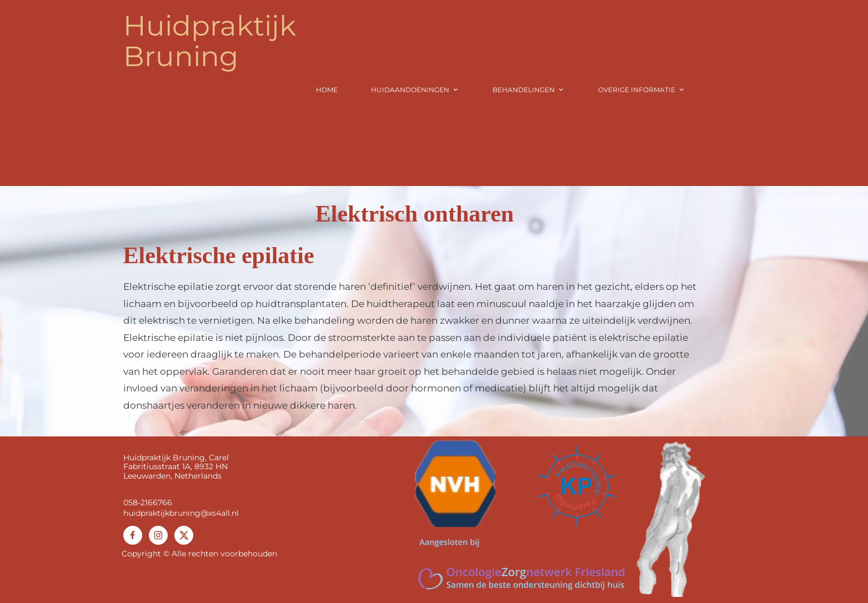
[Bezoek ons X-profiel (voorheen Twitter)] (184, 535)
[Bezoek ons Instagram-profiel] (158, 535)
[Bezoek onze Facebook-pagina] (133, 535)
